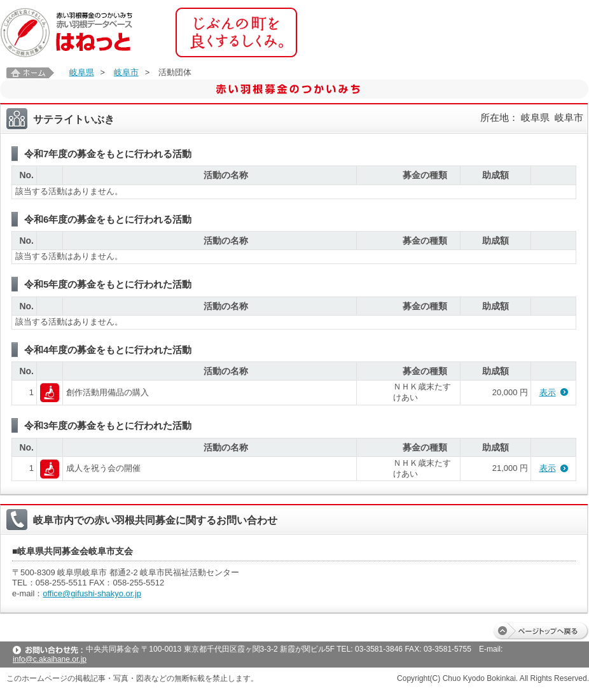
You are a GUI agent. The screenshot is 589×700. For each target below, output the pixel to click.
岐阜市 (126, 72)
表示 (548, 392)
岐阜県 (82, 72)
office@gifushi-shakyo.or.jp (92, 593)
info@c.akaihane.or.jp (50, 659)
